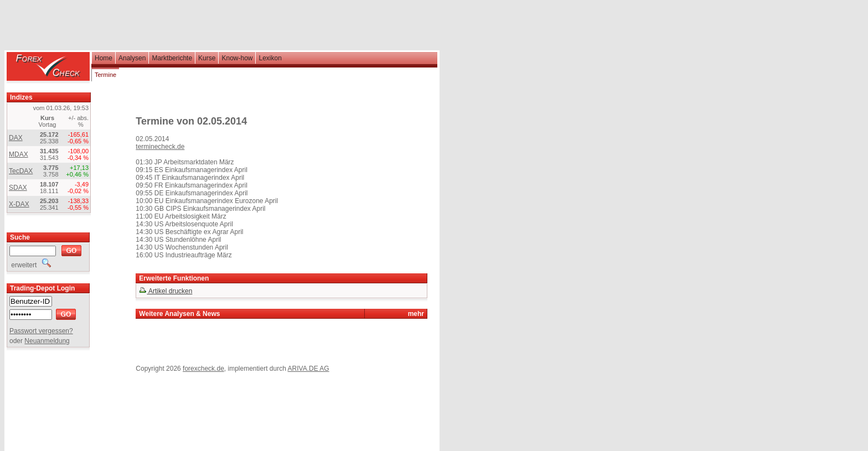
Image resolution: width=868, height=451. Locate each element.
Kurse (207, 58)
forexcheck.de (203, 369)
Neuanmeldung (47, 341)
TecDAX (21, 171)
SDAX (18, 188)
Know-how (237, 58)
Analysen (132, 58)
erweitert (30, 265)
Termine (105, 75)
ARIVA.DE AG (309, 369)
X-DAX (19, 204)
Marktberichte (172, 58)
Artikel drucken (166, 291)
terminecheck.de (160, 147)
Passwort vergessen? (41, 331)
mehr (416, 314)
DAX (16, 138)
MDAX (19, 154)
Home (104, 58)
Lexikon (270, 58)
